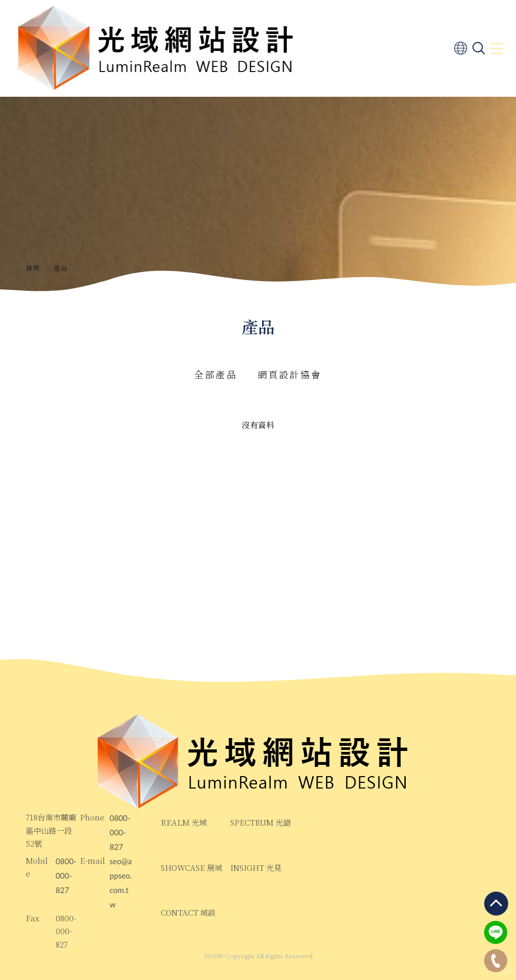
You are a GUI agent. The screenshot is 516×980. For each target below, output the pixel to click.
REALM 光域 (184, 822)
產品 (61, 268)
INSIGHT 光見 (256, 868)
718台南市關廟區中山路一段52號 (51, 830)
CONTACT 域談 (188, 912)
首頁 (33, 268)
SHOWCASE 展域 (192, 868)
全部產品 (216, 374)
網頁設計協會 (289, 374)
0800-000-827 (120, 833)
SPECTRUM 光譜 (261, 822)
